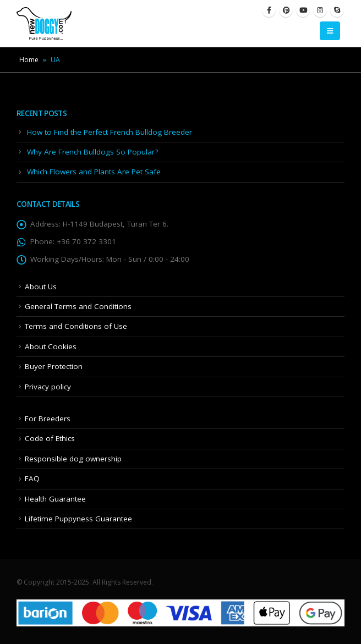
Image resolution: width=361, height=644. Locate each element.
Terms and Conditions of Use (76, 326)
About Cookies (51, 346)
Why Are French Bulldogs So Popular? (92, 152)
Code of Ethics (50, 438)
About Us (41, 287)
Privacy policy (48, 387)
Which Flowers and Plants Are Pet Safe (94, 172)
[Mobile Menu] (330, 31)
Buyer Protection (54, 366)
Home (29, 60)
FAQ (32, 478)
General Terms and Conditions (78, 306)
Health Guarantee (55, 499)
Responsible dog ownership (73, 459)
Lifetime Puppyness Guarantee (78, 519)
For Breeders (48, 419)
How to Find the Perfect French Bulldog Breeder (110, 132)
